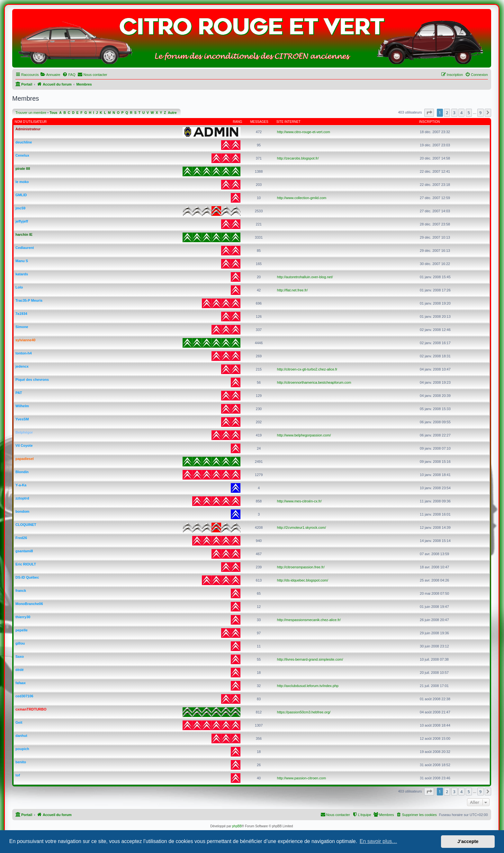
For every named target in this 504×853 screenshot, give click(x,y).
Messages (259, 122)
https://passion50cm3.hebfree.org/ (304, 712)
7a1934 (21, 314)
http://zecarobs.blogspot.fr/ (298, 158)
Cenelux (22, 155)
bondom (22, 511)
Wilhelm (22, 406)
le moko (22, 182)
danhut (21, 736)
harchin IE (24, 234)
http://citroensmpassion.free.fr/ (301, 567)
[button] (429, 113)
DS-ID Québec (27, 577)
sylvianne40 (25, 340)
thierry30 (23, 617)
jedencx (22, 366)
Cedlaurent (25, 248)
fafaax (21, 683)
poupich (22, 749)
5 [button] (469, 113)
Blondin (22, 472)
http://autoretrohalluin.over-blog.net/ (305, 277)
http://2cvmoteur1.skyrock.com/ (301, 527)
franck (21, 591)
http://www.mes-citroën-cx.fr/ (299, 501)
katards (22, 274)
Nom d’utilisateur (31, 122)
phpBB (237, 826)
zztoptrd (22, 498)
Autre (172, 113)
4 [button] (461, 113)
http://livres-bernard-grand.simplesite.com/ (310, 659)
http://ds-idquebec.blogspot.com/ (303, 580)
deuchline (24, 142)
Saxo (20, 656)
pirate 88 (23, 169)
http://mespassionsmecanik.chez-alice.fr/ (309, 620)
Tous (53, 113)
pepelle (22, 630)
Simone (22, 327)
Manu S (22, 261)
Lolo (19, 287)
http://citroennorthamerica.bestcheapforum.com (314, 382)
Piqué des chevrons (32, 380)
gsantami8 (24, 551)
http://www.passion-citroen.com (301, 778)
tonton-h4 (24, 353)
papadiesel (25, 459)
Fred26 (21, 538)
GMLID (21, 195)
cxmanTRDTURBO (31, 709)
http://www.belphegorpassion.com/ (304, 435)
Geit (19, 722)
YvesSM (22, 419)
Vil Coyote (24, 445)
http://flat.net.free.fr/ (292, 290)
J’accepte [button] (468, 841)
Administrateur (28, 129)
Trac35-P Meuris (29, 300)
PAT (19, 393)
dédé (20, 670)
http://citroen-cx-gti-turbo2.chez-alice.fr (307, 369)
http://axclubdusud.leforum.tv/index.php (308, 686)
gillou (20, 643)
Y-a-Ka (21, 485)
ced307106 (24, 696)
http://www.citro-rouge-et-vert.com (304, 132)
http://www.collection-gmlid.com (302, 198)
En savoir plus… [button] (378, 841)
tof (18, 775)
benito (21, 762)
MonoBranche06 (29, 604)
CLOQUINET (26, 525)
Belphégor (24, 432)
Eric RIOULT (26, 564)
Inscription (429, 122)
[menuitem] (50, 75)
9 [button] (480, 113)
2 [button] (447, 113)
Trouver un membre (31, 113)
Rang (237, 122)
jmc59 (20, 208)
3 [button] (454, 113)
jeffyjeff (22, 221)
